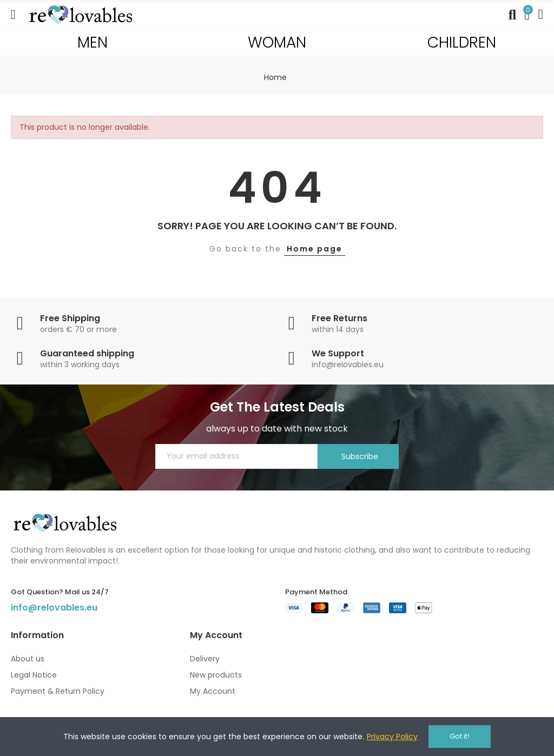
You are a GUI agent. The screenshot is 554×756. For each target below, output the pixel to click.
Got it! (460, 736)
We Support (338, 353)
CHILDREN (462, 42)
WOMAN (277, 42)
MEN (93, 42)
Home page (315, 249)
